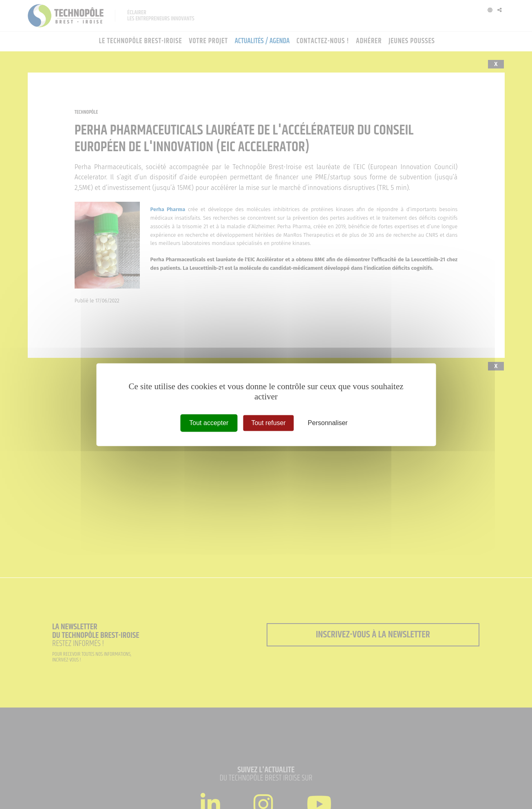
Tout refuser (268, 423)
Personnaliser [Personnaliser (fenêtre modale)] (328, 423)
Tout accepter (209, 423)
